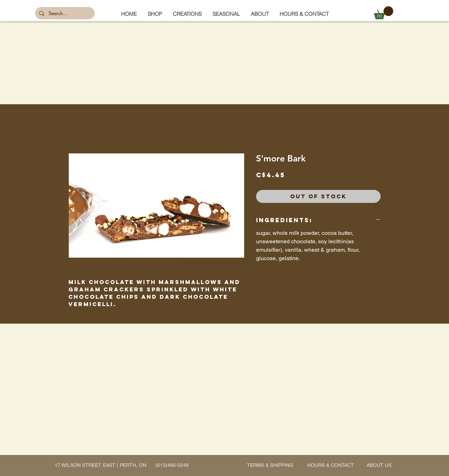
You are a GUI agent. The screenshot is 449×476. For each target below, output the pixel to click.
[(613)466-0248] (172, 465)
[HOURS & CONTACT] (331, 465)
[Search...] (64, 13)
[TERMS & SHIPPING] (270, 465)
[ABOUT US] (379, 465)
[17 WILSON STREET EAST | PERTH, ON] (100, 465)
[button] (226, 14)
